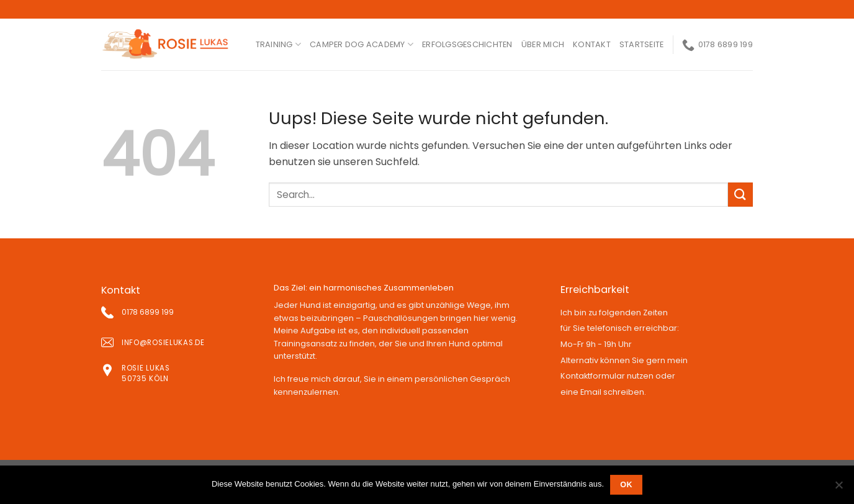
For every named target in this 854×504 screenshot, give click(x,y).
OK (626, 485)
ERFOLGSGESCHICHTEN (467, 44)
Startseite (642, 44)
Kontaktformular (593, 376)
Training (279, 44)
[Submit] (740, 195)
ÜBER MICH (543, 44)
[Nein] (838, 488)
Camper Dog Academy (362, 44)
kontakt (592, 44)
